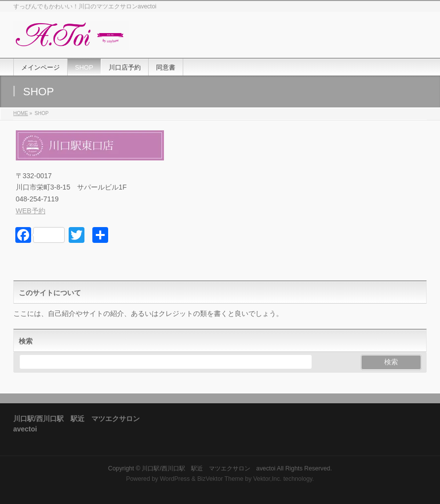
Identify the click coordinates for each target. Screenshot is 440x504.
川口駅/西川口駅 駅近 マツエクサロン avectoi (208, 468)
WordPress (175, 479)
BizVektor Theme (220, 479)
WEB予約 (31, 211)
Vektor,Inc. (268, 479)
